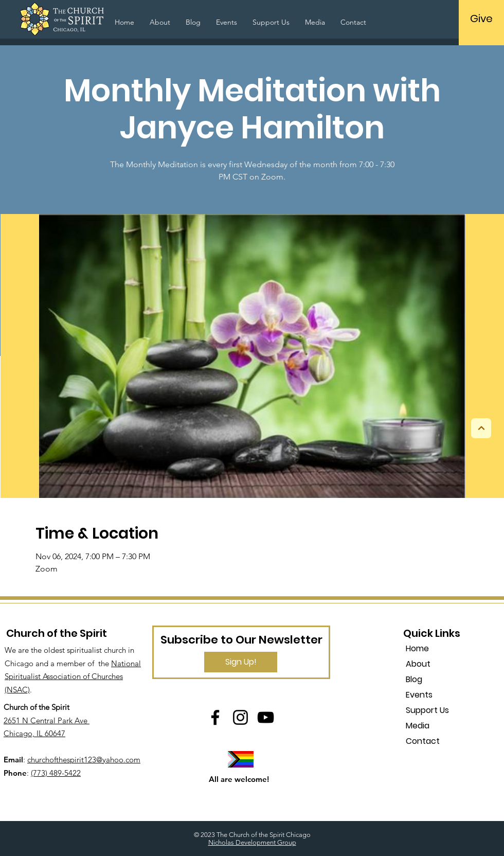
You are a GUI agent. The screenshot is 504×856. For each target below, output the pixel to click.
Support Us (427, 710)
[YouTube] (266, 717)
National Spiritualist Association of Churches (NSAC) (73, 676)
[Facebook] (215, 717)
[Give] (481, 19)
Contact (423, 741)
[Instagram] (240, 717)
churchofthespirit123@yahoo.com (84, 760)
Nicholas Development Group (252, 842)
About (418, 664)
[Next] (481, 428)
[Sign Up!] (241, 662)
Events (419, 695)
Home (417, 648)
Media (418, 726)
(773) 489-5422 (56, 773)
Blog (414, 679)
